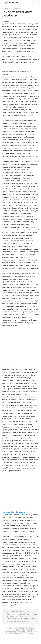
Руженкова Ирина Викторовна (21, 71)
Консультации (6, 9)
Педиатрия (16, 9)
